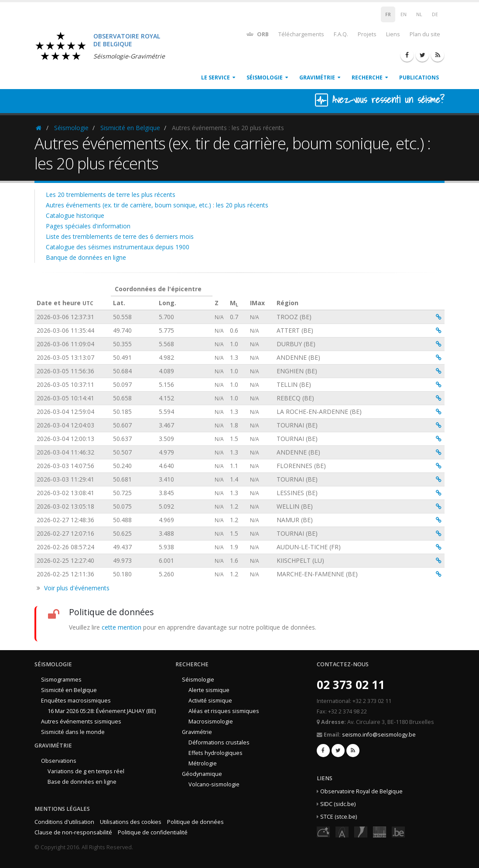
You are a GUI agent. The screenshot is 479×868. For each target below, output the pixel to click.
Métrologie (203, 763)
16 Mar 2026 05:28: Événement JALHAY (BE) (102, 711)
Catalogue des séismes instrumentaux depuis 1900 (118, 247)
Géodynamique (202, 774)
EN (404, 14)
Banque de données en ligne (86, 257)
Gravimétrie (317, 77)
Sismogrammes (61, 680)
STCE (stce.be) (339, 817)
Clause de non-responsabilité (73, 832)
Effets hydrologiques (216, 753)
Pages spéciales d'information (88, 226)
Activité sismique (210, 701)
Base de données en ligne (82, 782)
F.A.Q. (341, 34)
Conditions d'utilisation (64, 822)
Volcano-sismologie (214, 784)
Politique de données (195, 822)
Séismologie (265, 77)
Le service (216, 77)
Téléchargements (301, 34)
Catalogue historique (75, 215)
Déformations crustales (219, 742)
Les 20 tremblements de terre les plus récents (111, 195)
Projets (367, 34)
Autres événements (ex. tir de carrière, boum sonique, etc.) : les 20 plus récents (157, 205)
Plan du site (425, 34)
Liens (393, 34)
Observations (59, 761)
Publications (419, 77)
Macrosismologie (211, 722)
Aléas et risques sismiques (224, 711)
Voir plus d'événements (77, 588)
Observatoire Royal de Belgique (361, 791)
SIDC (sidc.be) (338, 804)
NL (419, 14)
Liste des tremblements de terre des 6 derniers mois (120, 236)
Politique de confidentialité (153, 832)
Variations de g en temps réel (86, 771)
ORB (257, 34)
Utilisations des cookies (131, 822)
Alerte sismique (209, 690)
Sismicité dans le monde (73, 732)
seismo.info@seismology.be (379, 735)
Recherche (367, 77)
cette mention (121, 627)
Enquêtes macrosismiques (76, 701)
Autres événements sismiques (81, 722)
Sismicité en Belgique (130, 128)
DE (435, 14)
